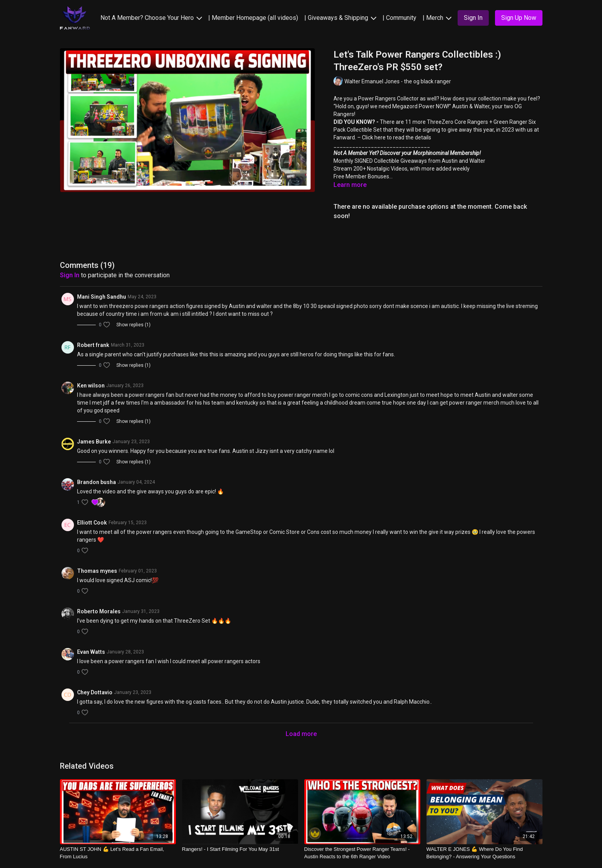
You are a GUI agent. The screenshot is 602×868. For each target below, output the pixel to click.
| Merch (437, 18)
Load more (301, 734)
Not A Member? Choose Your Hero (151, 18)
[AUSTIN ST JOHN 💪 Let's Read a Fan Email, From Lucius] (118, 853)
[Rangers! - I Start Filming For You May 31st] (240, 849)
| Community (399, 18)
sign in (70, 275)
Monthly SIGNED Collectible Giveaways (380, 161)
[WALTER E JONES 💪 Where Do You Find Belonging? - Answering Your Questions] (484, 853)
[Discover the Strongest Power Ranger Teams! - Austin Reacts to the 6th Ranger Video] (362, 853)
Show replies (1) (133, 325)
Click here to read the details (397, 137)
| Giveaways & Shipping (340, 18)
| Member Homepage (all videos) (253, 18)
